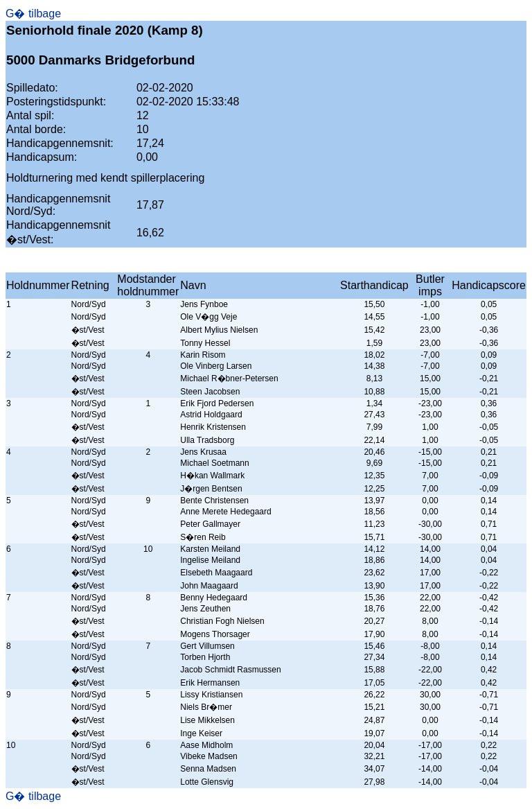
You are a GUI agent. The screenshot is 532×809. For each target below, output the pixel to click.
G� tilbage (33, 14)
